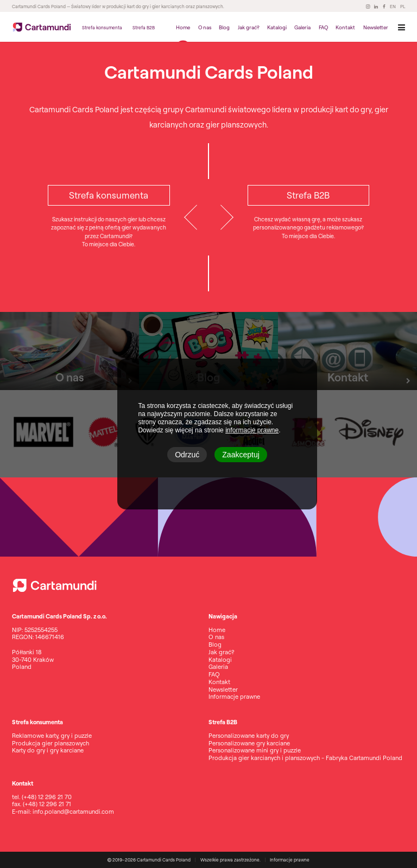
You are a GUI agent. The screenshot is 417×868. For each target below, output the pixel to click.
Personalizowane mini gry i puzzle (255, 750)
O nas (205, 27)
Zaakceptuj (241, 455)
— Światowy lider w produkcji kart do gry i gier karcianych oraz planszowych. (145, 7)
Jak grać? (249, 27)
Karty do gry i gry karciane (48, 750)
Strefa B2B (144, 28)
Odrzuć (187, 455)
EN (393, 7)
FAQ (323, 27)
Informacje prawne (234, 697)
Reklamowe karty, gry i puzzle (52, 736)
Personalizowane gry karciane (249, 743)
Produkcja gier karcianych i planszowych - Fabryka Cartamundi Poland (305, 758)
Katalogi (277, 27)
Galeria (302, 27)
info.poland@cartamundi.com (73, 812)
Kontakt (345, 27)
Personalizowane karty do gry (249, 736)
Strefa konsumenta (102, 28)
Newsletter (376, 27)
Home (183, 27)
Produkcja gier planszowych (50, 743)
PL (403, 7)
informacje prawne (252, 430)
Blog (224, 27)
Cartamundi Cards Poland (39, 7)
